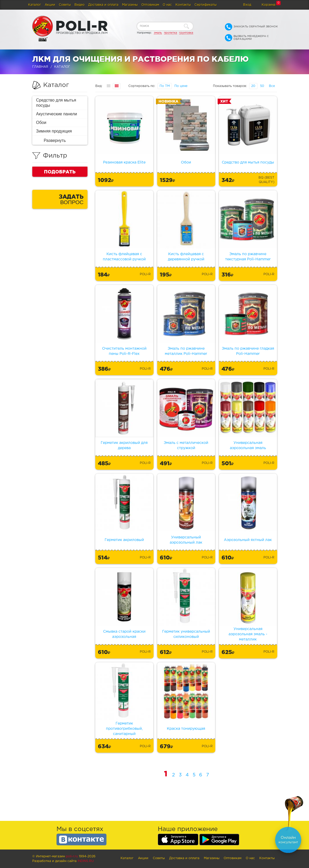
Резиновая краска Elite (124, 162)
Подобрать (60, 172)
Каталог (35, 5)
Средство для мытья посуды (56, 103)
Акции (50, 5)
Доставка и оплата (103, 5)
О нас (167, 5)
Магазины (130, 5)
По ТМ (165, 86)
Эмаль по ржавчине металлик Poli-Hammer (186, 351)
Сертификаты (206, 5)
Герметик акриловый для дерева (124, 445)
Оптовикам (150, 5)
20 (253, 86)
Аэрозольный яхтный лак (248, 540)
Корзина (269, 5)
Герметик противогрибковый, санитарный (124, 729)
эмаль (158, 33)
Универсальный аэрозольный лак (186, 540)
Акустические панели (57, 114)
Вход (247, 5)
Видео (80, 5)
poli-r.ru (72, 856)
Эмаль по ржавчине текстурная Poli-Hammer (248, 257)
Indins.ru (86, 861)
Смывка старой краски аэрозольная (124, 634)
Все (272, 86)
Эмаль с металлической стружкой (186, 445)
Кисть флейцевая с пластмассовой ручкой (124, 257)
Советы (65, 5)
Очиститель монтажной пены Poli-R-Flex (124, 351)
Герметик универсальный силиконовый (186, 634)
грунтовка (186, 33)
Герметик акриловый (124, 540)
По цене (181, 86)
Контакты (183, 5)
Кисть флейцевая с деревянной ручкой (186, 257)
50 (262, 86)
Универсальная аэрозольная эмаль (248, 445)
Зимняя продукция (54, 131)
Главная (40, 67)
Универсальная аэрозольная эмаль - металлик (248, 634)
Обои (41, 122)
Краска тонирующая (186, 729)
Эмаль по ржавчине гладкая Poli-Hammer (248, 351)
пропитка (171, 33)
